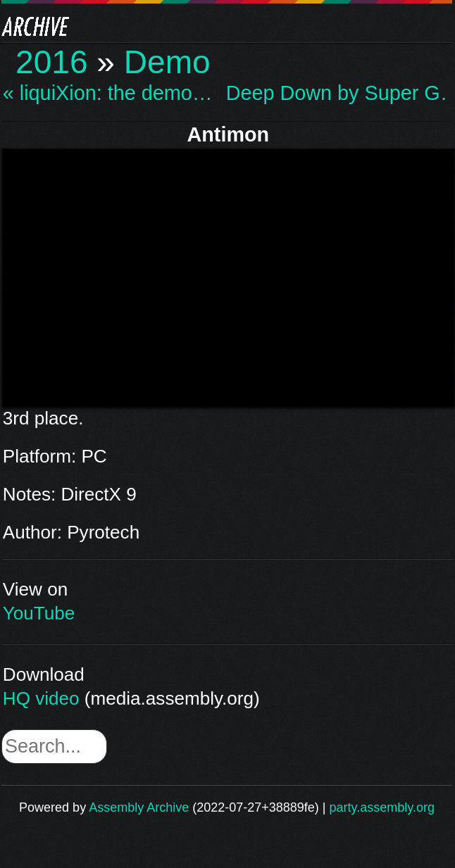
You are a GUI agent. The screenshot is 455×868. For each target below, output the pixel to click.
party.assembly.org (382, 807)
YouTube (39, 613)
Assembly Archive (139, 807)
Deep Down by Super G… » (336, 93)
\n (228, 275)
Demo (167, 62)
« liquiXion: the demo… (108, 93)
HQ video (41, 698)
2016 (52, 62)
